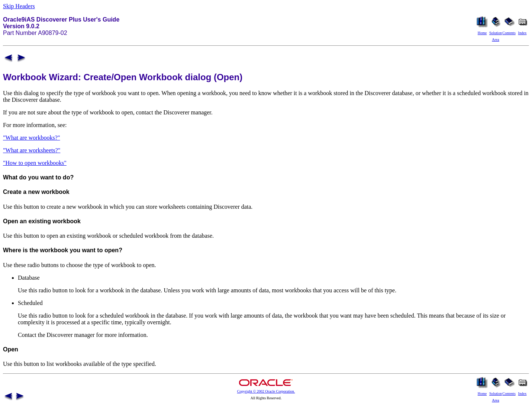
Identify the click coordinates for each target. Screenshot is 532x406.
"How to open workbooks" (35, 163)
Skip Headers (19, 6)
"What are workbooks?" (31, 138)
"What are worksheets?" (32, 150)
